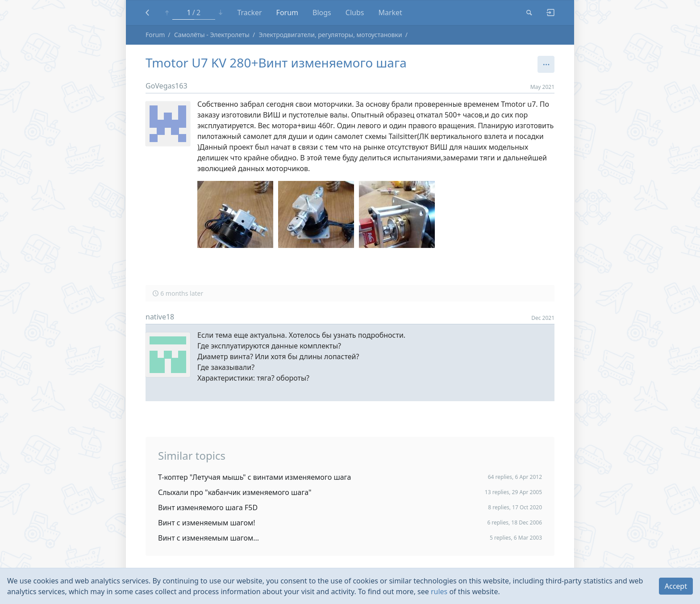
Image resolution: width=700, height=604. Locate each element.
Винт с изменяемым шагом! (207, 523)
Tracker (249, 13)
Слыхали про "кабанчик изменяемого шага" (235, 492)
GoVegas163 (167, 86)
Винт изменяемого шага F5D (208, 508)
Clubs (355, 13)
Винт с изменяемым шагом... (208, 538)
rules (439, 591)
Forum (287, 13)
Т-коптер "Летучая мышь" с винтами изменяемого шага (254, 477)
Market (390, 13)
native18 (160, 317)
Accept (676, 586)
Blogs (322, 13)
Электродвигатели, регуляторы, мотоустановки (331, 35)
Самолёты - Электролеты (212, 35)
